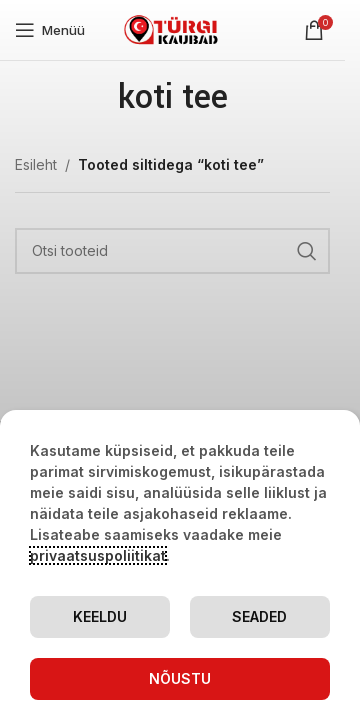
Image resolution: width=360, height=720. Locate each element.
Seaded (259, 616)
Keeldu (100, 616)
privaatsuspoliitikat (98, 555)
